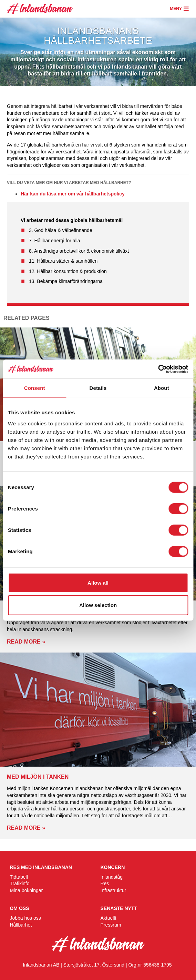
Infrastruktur (114, 890)
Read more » (26, 642)
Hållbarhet (21, 925)
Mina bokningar (26, 890)
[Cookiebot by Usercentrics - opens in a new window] (158, 369)
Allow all (98, 582)
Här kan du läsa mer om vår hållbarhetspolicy (73, 194)
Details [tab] (98, 388)
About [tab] (162, 388)
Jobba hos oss (25, 918)
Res (105, 883)
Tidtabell (19, 877)
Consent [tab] (35, 388)
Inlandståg (112, 877)
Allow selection (98, 605)
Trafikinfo (19, 883)
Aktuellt (109, 918)
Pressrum (111, 925)
